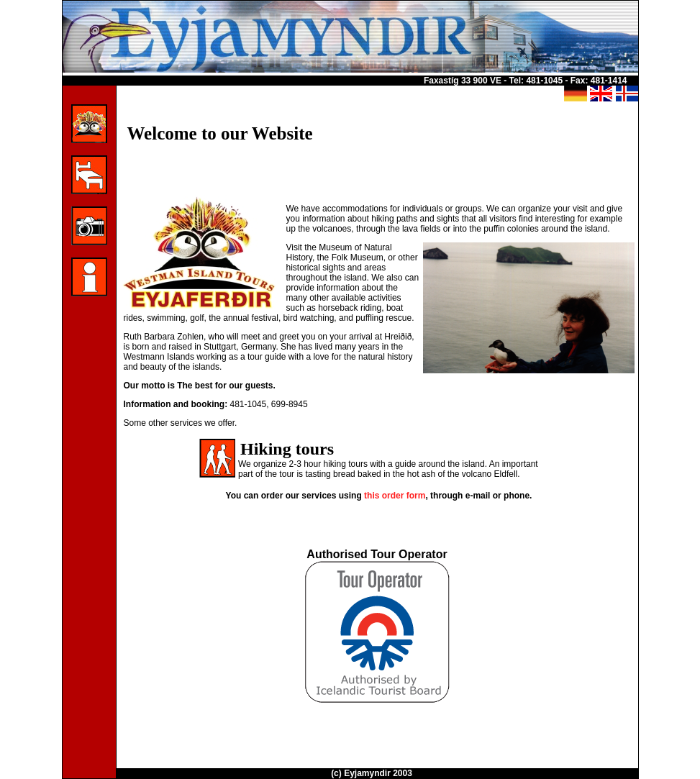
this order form (395, 496)
